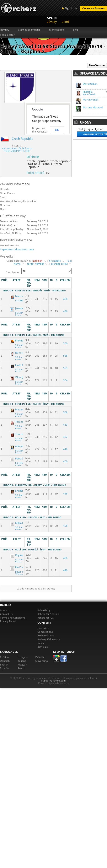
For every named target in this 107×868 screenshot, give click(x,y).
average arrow (61, 264)
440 (65, 570)
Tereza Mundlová (23, 422)
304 (65, 380)
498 (65, 526)
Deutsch (5, 661)
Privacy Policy (8, 621)
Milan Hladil (20, 523)
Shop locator (7, 35)
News (41, 643)
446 (65, 494)
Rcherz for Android (48, 614)
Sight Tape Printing (29, 30)
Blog (76, 30)
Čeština (4, 657)
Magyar (22, 665)
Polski (21, 668)
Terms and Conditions (13, 618)
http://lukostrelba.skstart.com (17, 249)
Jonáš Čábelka (21, 365)
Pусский (40, 657)
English (4, 665)
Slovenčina (42, 661)
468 (65, 299)
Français (23, 657)
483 (65, 425)
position (40, 261)
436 (65, 311)
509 (65, 368)
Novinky (5, 30)
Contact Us (6, 614)
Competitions (45, 632)
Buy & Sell (43, 647)
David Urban (90, 84)
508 (65, 412)
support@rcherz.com (53, 681)
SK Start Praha (19, 314)
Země (66, 22)
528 (65, 356)
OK (57, 130)
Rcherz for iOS (46, 618)
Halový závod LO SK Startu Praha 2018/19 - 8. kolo (17, 150)
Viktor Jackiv (20, 377)
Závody (52, 22)
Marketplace (57, 30)
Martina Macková (93, 107)
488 (65, 558)
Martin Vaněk (91, 100)
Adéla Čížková (21, 446)
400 (65, 461)
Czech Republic (22, 139)
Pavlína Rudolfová (23, 567)
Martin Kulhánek (22, 296)
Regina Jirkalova (22, 555)
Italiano (22, 661)
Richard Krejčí (21, 353)
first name (57, 261)
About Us (5, 610)
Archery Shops (46, 635)
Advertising (44, 610)
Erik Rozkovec (21, 491)
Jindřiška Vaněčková (89, 93)
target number (38, 264)
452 (65, 437)
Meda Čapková (22, 409)
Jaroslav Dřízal (21, 308)
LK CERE (20, 301)
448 (65, 449)
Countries (43, 628)
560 (65, 343)
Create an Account (93, 8)
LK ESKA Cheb (20, 464)
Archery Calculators (49, 639)
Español (5, 668)
